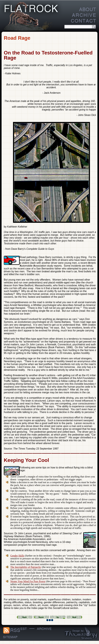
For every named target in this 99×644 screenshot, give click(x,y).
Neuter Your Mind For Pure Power (28, 581)
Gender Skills (17, 556)
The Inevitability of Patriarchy (26, 567)
